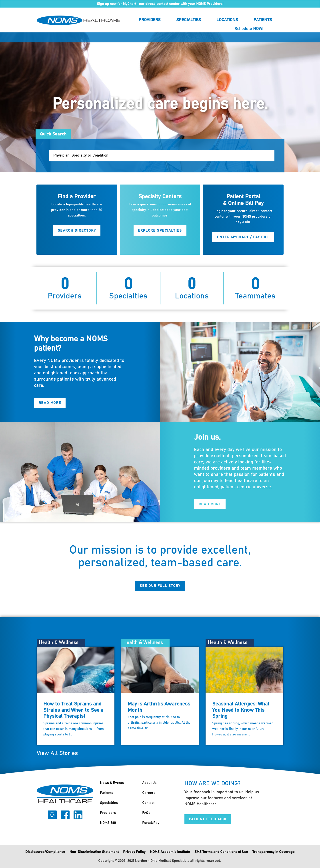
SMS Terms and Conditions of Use (221, 852)
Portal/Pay (151, 823)
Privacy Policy (134, 852)
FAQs (146, 813)
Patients (263, 20)
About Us (149, 783)
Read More (50, 403)
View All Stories (57, 753)
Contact (148, 803)
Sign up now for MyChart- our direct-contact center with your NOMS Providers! (160, 4)
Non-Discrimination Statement (94, 852)
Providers (150, 20)
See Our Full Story (160, 586)
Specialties (189, 20)
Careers (149, 793)
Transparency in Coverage (274, 852)
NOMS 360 (108, 823)
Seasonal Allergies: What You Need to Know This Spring (241, 710)
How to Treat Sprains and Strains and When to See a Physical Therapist (73, 710)
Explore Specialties (160, 230)
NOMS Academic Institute (170, 852)
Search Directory (77, 230)
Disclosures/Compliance (45, 852)
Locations (227, 20)
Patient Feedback (208, 819)
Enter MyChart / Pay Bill (243, 237)
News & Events (112, 783)
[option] (160, 102)
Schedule (249, 29)
